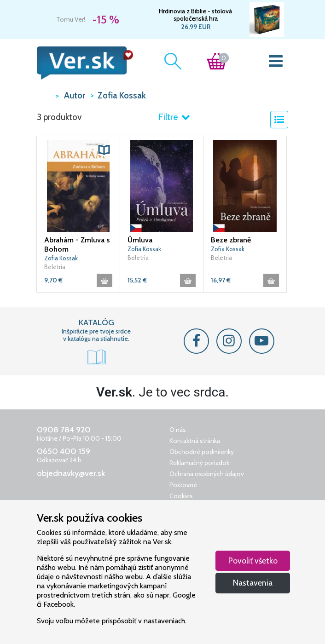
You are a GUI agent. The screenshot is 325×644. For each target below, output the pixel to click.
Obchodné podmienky (202, 452)
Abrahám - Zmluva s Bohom (77, 244)
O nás (178, 430)
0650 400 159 (64, 451)
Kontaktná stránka (195, 441)
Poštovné (183, 485)
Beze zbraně (231, 240)
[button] (104, 150)
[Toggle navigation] (276, 63)
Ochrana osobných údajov (207, 474)
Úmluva (140, 240)
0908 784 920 (64, 430)
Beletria (55, 267)
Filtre (174, 117)
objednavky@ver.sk (71, 473)
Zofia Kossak (61, 258)
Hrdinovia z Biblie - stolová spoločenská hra (195, 15)
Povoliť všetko (253, 561)
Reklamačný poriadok (199, 463)
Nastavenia (253, 583)
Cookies (181, 496)
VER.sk (44, 95)
